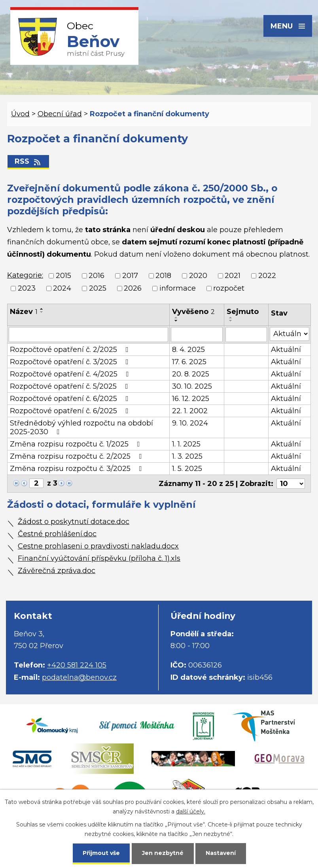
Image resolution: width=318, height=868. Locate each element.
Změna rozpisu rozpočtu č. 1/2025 (77, 444)
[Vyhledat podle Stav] (290, 334)
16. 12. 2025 (191, 399)
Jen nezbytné (163, 853)
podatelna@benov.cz (79, 677)
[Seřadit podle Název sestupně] (42, 312)
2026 (133, 289)
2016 (97, 276)
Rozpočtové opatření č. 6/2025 (71, 399)
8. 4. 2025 (188, 350)
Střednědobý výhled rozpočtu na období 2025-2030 (81, 427)
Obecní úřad (60, 114)
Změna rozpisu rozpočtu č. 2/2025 (78, 456)
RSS (28, 161)
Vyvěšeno (193, 312)
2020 (198, 276)
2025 (98, 289)
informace (178, 289)
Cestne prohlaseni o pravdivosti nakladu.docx (98, 546)
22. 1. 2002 (190, 411)
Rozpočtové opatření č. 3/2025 (71, 362)
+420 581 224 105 (77, 665)
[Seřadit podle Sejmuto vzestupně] (231, 318)
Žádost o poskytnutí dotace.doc (74, 522)
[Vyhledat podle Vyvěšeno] (197, 335)
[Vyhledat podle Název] (88, 335)
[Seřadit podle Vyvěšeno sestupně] (176, 321)
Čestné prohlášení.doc (57, 534)
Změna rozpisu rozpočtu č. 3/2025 (78, 469)
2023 (27, 289)
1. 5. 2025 (187, 469)
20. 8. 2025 (191, 374)
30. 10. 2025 (192, 386)
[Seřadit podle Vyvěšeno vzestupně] (176, 318)
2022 (267, 276)
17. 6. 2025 (189, 362)
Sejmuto (243, 312)
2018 (163, 276)
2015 (63, 276)
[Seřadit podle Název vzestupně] (42, 309)
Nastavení (221, 853)
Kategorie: (25, 275)
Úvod (20, 114)
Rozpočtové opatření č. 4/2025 (71, 374)
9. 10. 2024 (190, 423)
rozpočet (229, 289)
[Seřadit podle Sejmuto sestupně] (231, 321)
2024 (62, 289)
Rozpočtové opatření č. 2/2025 (71, 350)
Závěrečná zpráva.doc (57, 571)
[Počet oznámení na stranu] (291, 484)
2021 (233, 276)
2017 (130, 276)
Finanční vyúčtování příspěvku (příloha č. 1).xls (99, 558)
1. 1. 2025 (186, 444)
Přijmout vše (101, 853)
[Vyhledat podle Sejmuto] (246, 335)
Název (24, 312)
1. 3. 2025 (187, 456)
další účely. (191, 811)
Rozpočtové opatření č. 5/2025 (71, 386)
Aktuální (286, 350)
